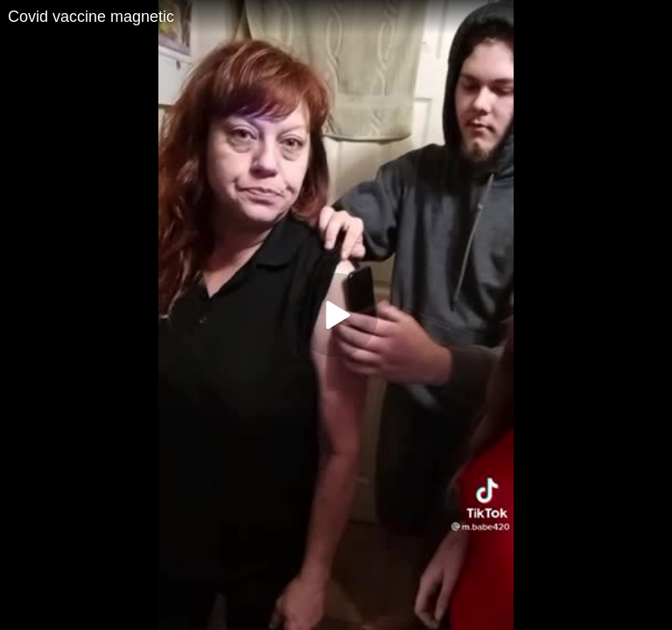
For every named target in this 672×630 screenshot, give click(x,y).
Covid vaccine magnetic (91, 17)
